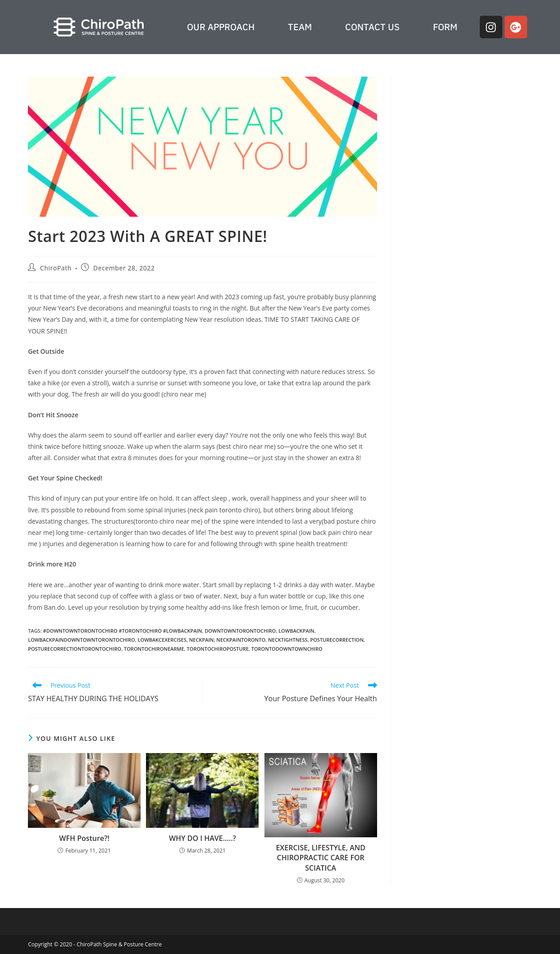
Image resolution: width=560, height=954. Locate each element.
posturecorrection (337, 640)
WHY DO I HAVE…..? (203, 838)
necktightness (288, 640)
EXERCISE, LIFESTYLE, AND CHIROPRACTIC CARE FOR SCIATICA (321, 858)
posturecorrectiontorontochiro (75, 649)
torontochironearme (154, 649)
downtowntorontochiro (240, 631)
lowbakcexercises (162, 640)
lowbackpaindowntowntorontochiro (82, 640)
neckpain (202, 640)
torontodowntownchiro (287, 649)
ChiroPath (56, 268)
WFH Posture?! (84, 838)
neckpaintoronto (241, 640)
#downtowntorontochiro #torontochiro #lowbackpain (123, 631)
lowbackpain (296, 631)
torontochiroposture (218, 649)
